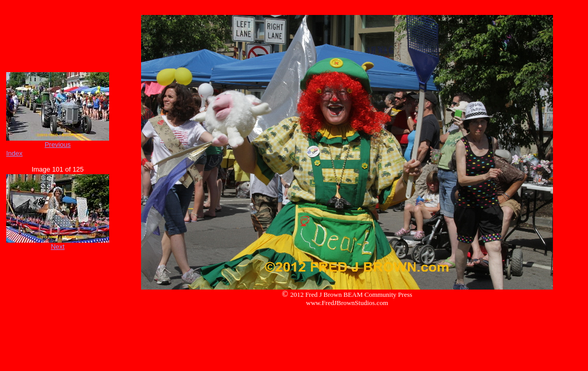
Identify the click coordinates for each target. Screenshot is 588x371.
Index (14, 153)
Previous (58, 145)
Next (58, 247)
